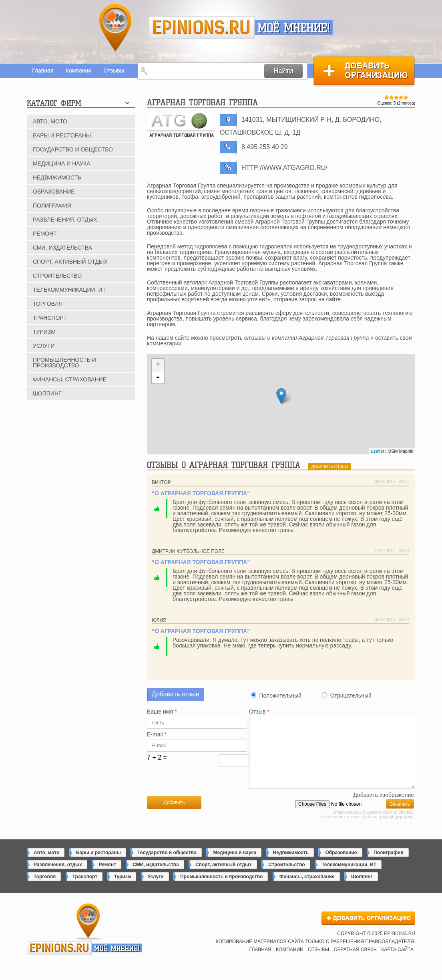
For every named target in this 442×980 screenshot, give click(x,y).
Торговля (48, 304)
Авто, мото (50, 121)
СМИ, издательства (62, 248)
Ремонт (45, 234)
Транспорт (50, 318)
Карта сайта (397, 963)
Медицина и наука (61, 163)
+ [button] (158, 365)
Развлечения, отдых (65, 220)
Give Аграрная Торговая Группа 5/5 (406, 97)
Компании (78, 71)
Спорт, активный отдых (70, 262)
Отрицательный (351, 696)
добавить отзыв (330, 467)
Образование (54, 192)
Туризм (44, 332)
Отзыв (259, 712)
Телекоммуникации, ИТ (69, 290)
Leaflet (377, 451)
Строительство (57, 276)
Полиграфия (52, 206)
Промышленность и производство (64, 363)
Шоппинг (47, 393)
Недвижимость (57, 177)
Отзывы (114, 71)
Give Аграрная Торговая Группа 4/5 (401, 97)
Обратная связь (355, 963)
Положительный (280, 696)
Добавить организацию (364, 71)
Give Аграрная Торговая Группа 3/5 (396, 97)
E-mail (157, 735)
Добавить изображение (384, 808)
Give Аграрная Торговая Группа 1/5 (387, 97)
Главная (43, 71)
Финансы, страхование (70, 379)
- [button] (158, 377)
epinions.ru (202, 28)
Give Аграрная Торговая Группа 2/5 (392, 97)
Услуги (44, 346)
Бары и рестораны (62, 135)
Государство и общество (73, 149)
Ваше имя (162, 712)
